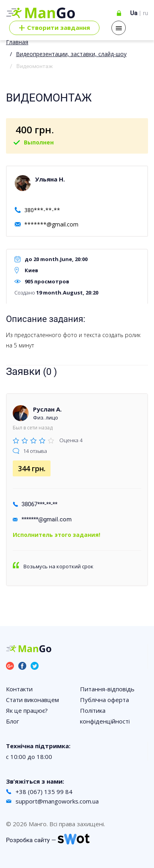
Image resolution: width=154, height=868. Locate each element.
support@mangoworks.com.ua (57, 801)
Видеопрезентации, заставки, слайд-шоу (71, 54)
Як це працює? (27, 710)
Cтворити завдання (54, 28)
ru (145, 13)
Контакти (19, 689)
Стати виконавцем (32, 700)
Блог (13, 721)
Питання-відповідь (107, 689)
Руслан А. (47, 409)
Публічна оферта (104, 700)
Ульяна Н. (50, 179)
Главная (17, 42)
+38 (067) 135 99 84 (44, 792)
